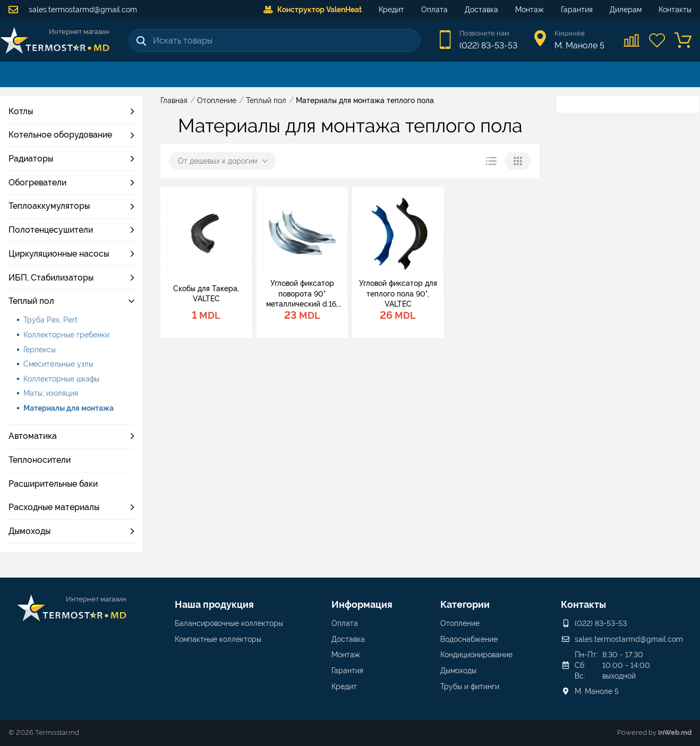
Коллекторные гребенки (66, 335)
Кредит (391, 10)
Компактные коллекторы (218, 639)
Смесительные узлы (58, 364)
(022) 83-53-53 (488, 45)
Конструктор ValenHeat (313, 10)
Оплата (434, 10)
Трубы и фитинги (470, 686)
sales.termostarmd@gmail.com (73, 10)
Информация (362, 604)
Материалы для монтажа (69, 408)
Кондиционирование (476, 655)
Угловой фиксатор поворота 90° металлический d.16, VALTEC (302, 294)
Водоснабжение (469, 639)
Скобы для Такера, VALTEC (206, 294)
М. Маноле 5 (597, 691)
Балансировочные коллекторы (229, 623)
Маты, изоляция (51, 393)
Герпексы (40, 350)
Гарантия (577, 10)
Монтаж (530, 10)
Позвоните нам (484, 33)
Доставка (481, 10)
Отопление (460, 623)
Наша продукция (214, 604)
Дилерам (626, 10)
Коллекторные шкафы (61, 379)
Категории (465, 604)
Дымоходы (458, 671)
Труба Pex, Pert (50, 320)
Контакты (675, 10)
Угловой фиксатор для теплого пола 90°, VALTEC (398, 294)
